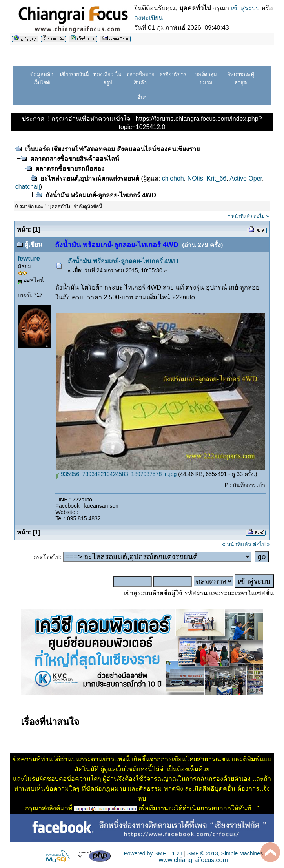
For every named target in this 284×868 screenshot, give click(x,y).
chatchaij (28, 187)
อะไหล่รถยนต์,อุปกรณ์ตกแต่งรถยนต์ (90, 178)
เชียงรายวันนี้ (75, 74)
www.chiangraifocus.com (193, 860)
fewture (29, 258)
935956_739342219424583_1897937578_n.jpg (117, 474)
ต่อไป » (261, 216)
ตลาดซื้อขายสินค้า (140, 78)
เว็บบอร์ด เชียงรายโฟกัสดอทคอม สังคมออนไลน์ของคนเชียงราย (113, 149)
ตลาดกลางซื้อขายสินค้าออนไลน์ (75, 159)
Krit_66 (217, 178)
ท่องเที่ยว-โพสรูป (107, 78)
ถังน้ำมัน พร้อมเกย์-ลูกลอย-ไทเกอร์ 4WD (101, 195)
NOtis (195, 178)
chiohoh (173, 178)
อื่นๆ (142, 97)
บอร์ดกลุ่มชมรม (206, 78)
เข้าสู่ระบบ (245, 8)
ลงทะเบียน (148, 18)
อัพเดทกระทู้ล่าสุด (241, 78)
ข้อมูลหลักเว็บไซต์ (42, 78)
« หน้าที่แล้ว (240, 216)
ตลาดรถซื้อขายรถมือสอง (70, 169)
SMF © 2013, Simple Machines (225, 853)
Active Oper (246, 178)
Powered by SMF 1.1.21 (153, 853)
